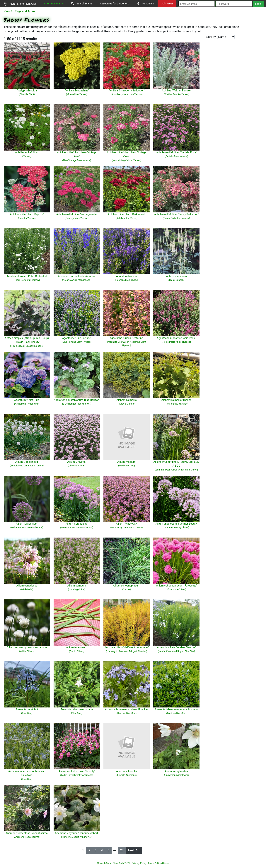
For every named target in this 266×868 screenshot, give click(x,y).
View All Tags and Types (20, 11)
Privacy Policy (139, 863)
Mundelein (146, 4)
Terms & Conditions (158, 863)
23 (122, 850)
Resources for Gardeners (114, 4)
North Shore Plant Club (20, 4)
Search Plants (82, 4)
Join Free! (167, 4)
